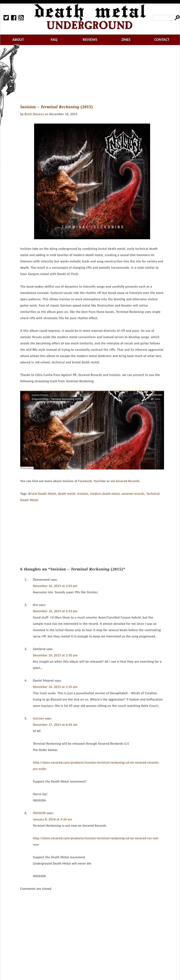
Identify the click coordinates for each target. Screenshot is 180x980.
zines (126, 40)
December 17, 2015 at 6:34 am (55, 725)
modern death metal (105, 494)
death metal (67, 494)
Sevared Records (128, 481)
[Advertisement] (94, 75)
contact (162, 40)
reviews (90, 40)
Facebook (85, 481)
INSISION (39, 813)
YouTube (100, 481)
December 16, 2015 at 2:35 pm (55, 687)
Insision (38, 718)
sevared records (133, 494)
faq (54, 40)
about (18, 40)
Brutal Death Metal (42, 494)
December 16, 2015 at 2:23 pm (55, 611)
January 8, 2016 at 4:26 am (52, 819)
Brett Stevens (34, 114)
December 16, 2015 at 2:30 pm (55, 655)
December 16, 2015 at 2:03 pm (55, 586)
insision (83, 494)
